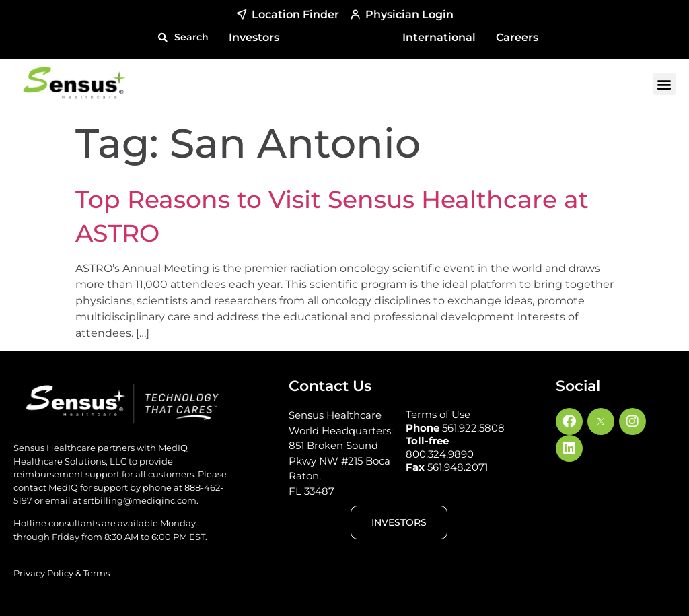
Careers (517, 37)
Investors (254, 37)
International (439, 37)
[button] (183, 37)
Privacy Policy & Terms (62, 573)
